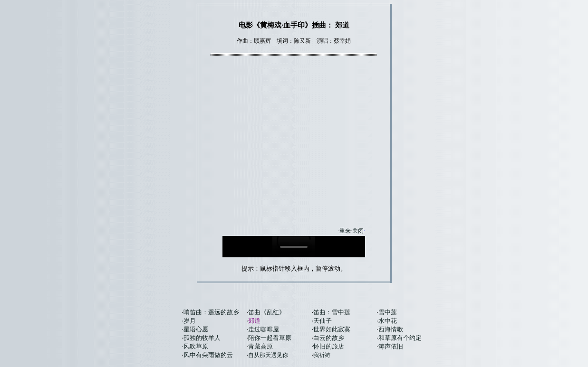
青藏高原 (260, 346)
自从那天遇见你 (268, 355)
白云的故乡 (329, 338)
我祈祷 (322, 355)
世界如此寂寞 (332, 329)
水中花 (388, 321)
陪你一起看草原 (270, 338)
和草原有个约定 (400, 338)
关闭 (358, 231)
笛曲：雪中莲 (332, 312)
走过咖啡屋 (264, 329)
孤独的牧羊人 (202, 338)
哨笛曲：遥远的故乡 (211, 312)
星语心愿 (196, 329)
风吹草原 (196, 346)
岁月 (190, 321)
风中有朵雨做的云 (208, 355)
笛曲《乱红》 (267, 312)
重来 (345, 231)
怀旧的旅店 (329, 346)
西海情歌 (391, 329)
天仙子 (323, 321)
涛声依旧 (391, 346)
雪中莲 (388, 312)
